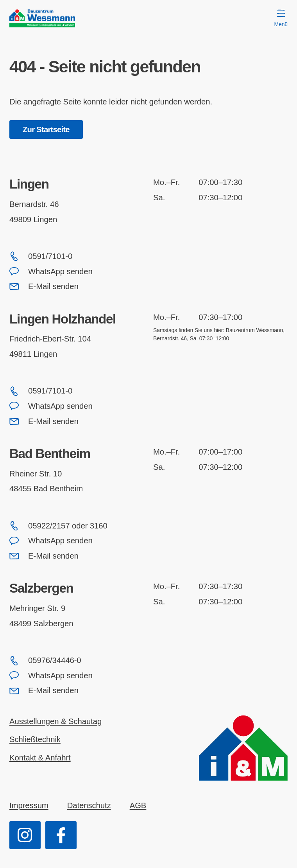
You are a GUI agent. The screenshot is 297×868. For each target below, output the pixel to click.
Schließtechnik (35, 739)
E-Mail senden (44, 286)
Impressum (29, 805)
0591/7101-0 (41, 256)
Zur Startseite (46, 129)
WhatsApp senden (51, 271)
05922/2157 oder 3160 (58, 526)
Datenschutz (89, 805)
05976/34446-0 (45, 661)
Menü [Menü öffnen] (281, 18)
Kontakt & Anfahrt (40, 758)
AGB (138, 805)
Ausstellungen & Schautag (55, 721)
